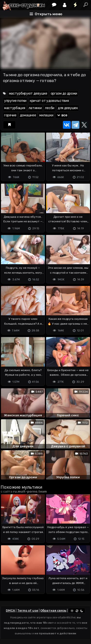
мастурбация (15, 108)
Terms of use (28, 610)
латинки (35, 108)
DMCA (10, 610)
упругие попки (15, 101)
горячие (10, 115)
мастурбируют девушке (28, 94)
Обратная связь (53, 610)
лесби (50, 108)
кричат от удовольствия (49, 101)
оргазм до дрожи (64, 94)
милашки (46, 115)
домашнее (28, 115)
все (62, 115)
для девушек (68, 108)
